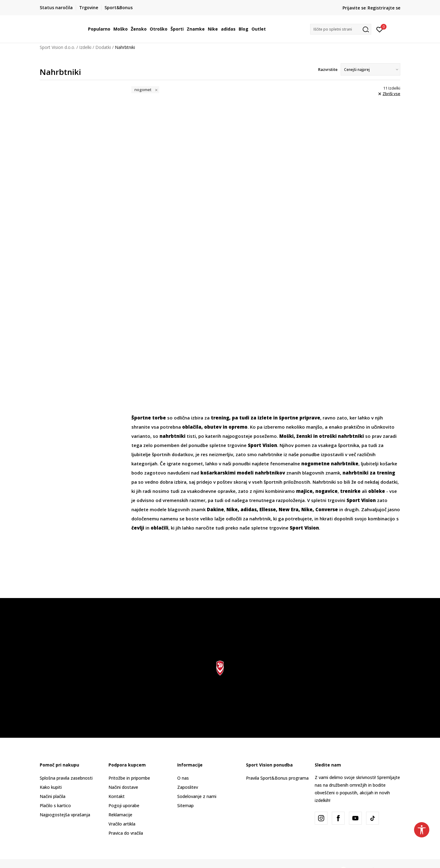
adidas (249, 509)
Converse (327, 509)
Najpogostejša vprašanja (65, 815)
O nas (183, 778)
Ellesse (268, 509)
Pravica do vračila (126, 833)
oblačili (159, 528)
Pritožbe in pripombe (129, 778)
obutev (213, 427)
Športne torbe (149, 418)
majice (304, 491)
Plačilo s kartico (55, 805)
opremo (238, 427)
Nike (232, 509)
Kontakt (117, 796)
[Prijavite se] (380, 29)
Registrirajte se (384, 8)
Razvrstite (328, 69)
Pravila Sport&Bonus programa (277, 778)
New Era (289, 509)
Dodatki (103, 47)
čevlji (138, 528)
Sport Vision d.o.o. (57, 47)
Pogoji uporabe (124, 805)
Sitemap (185, 805)
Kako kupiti (51, 787)
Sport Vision (304, 528)
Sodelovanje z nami (197, 796)
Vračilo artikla (122, 824)
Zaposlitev (188, 787)
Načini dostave (123, 787)
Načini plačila (53, 796)
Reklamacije (120, 815)
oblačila (192, 427)
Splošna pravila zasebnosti (66, 778)
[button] (341, 29)
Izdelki (85, 47)
